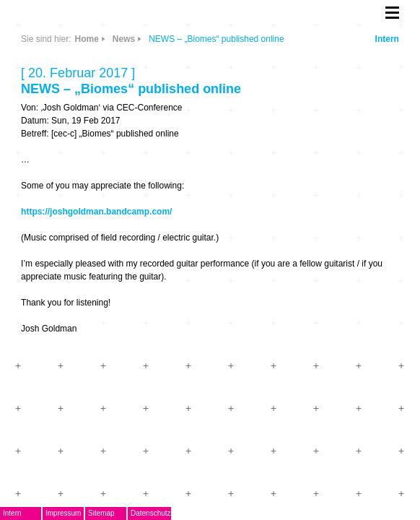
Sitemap (101, 513)
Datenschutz (151, 513)
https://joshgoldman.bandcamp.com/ (96, 212)
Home (86, 39)
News (124, 39)
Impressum (63, 513)
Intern (387, 39)
